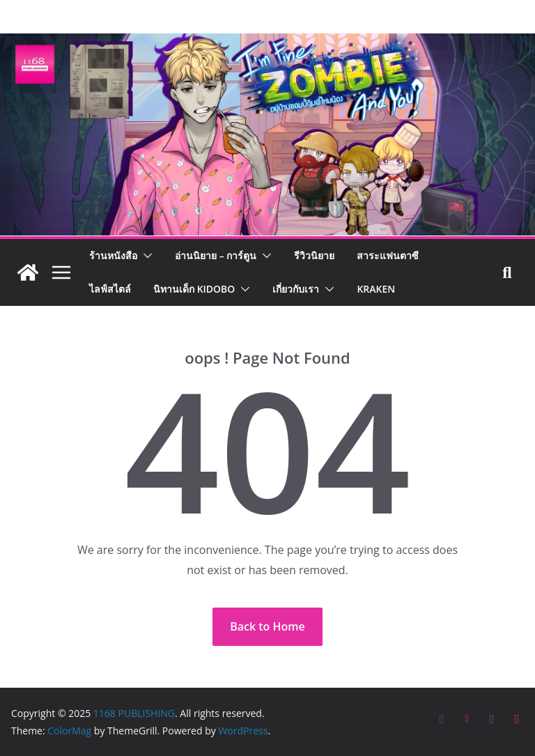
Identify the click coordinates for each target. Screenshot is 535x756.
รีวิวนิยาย (314, 255)
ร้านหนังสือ (113, 255)
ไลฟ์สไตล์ (110, 289)
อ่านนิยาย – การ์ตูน (216, 255)
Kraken (376, 289)
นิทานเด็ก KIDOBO (194, 289)
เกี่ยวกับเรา (296, 289)
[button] (145, 256)
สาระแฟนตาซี (388, 255)
